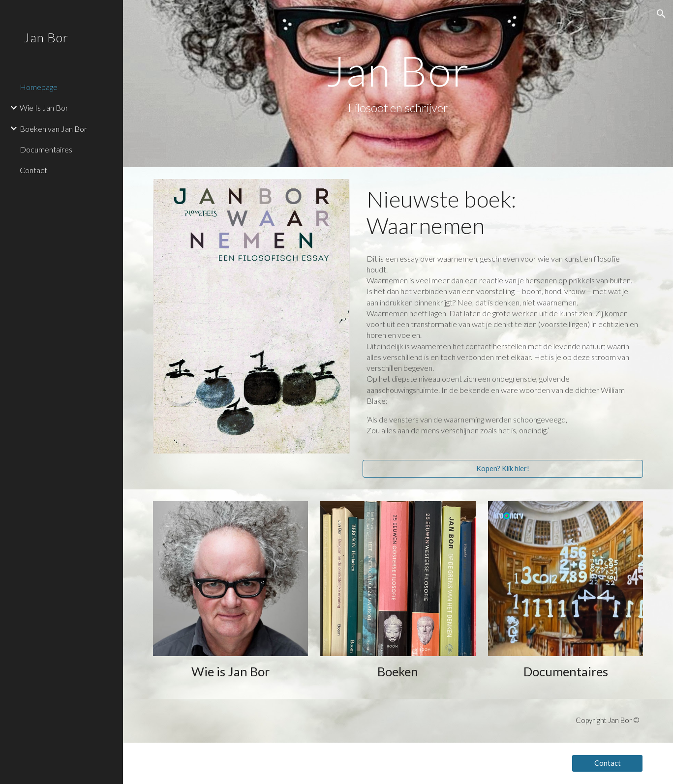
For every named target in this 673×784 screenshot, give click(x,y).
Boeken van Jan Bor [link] (53, 129)
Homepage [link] (39, 87)
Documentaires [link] (46, 149)
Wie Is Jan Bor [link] (44, 107)
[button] (661, 14)
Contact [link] (33, 170)
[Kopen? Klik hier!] (503, 468)
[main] (398, 83)
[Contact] (607, 763)
